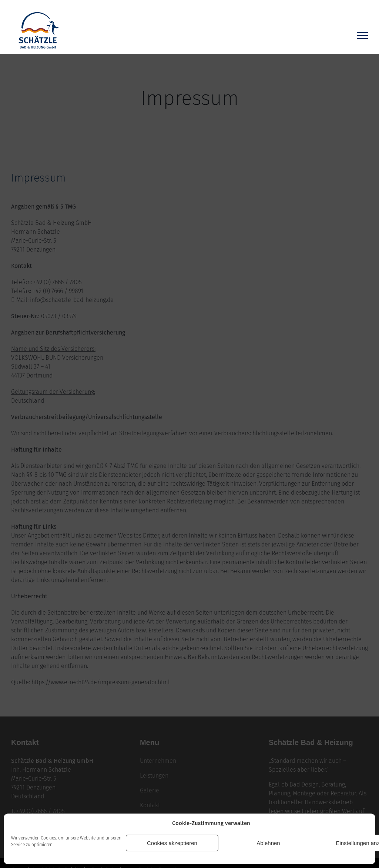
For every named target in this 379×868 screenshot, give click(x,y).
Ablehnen (268, 843)
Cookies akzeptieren (172, 843)
